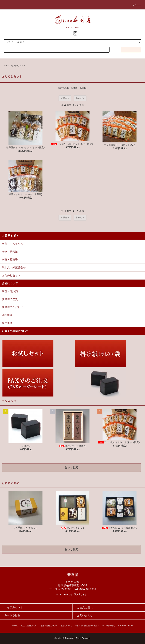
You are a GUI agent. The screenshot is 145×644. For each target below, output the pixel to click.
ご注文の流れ (85, 607)
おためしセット (19, 66)
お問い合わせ (85, 615)
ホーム (7, 66)
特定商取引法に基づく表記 (86, 626)
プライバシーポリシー (110, 626)
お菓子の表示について (15, 331)
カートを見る (12, 615)
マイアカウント (14, 607)
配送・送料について (49, 626)
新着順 (83, 88)
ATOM (130, 626)
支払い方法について (29, 626)
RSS (124, 626)
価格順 (74, 88)
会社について (10, 283)
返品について (66, 626)
